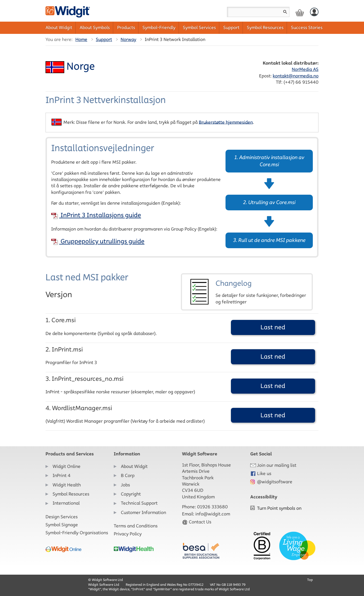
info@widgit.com (213, 514)
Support (231, 27)
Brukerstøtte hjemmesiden (226, 122)
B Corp (128, 475)
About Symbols (95, 27)
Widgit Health (67, 485)
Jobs (125, 485)
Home (81, 39)
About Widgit (59, 27)
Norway (128, 39)
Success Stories (307, 27)
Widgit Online (67, 466)
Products (126, 27)
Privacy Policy (128, 534)
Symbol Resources (265, 27)
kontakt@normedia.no (296, 76)
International (66, 503)
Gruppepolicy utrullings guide (98, 241)
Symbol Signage (62, 525)
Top (310, 580)
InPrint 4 (62, 475)
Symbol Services (199, 27)
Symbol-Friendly (159, 27)
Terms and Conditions (136, 526)
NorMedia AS (305, 69)
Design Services (62, 517)
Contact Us (197, 522)
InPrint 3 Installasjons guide (96, 215)
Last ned (273, 327)
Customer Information (143, 512)
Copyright (131, 494)
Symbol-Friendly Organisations (77, 533)
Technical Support (139, 503)
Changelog (247, 292)
